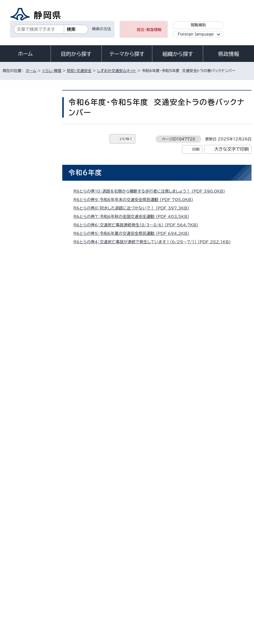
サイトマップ (48, 601)
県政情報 (228, 54)
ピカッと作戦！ (24, 250)
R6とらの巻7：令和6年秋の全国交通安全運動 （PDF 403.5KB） (133, 216)
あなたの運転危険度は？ (28, 386)
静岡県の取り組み (26, 155)
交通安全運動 (23, 143)
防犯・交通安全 (79, 71)
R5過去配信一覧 (26, 324)
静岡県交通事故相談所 (30, 168)
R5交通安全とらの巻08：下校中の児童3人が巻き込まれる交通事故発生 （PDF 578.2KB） (157, 321)
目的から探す (76, 54)
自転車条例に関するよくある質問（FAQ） (31, 297)
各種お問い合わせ (185, 565)
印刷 (196, 149)
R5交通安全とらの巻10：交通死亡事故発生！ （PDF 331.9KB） (133, 304)
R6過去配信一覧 (26, 312)
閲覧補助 (198, 25)
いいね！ (126, 139)
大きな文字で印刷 (232, 149)
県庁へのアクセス (229, 565)
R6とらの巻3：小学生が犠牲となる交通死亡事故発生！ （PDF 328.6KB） (142, 250)
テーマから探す (127, 54)
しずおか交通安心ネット (117, 71)
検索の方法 (101, 29)
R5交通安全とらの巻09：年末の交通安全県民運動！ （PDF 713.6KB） (139, 313)
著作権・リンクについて (26, 596)
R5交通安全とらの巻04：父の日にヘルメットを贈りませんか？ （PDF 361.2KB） (147, 361)
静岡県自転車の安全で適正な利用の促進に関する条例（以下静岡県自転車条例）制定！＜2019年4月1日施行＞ (30, 272)
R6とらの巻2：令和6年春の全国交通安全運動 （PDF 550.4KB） (133, 259)
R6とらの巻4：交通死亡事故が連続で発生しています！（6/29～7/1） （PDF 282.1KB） (154, 242)
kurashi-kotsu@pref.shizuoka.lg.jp (123, 476)
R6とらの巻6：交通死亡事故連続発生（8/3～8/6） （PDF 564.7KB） (138, 225)
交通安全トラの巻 (26, 371)
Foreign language (196, 34)
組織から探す (178, 54)
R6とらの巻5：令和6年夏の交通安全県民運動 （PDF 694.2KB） (133, 233)
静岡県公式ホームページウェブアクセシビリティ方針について (168, 596)
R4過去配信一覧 (26, 337)
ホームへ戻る (240, 498)
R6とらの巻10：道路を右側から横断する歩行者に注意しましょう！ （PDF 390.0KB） (151, 191)
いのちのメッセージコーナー (30, 183)
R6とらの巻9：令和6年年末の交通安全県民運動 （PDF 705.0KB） (135, 200)
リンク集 (14, 601)
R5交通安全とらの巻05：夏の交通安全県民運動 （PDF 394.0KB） (135, 352)
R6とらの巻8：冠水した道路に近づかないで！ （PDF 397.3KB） (133, 208)
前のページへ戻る (203, 498)
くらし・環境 (52, 71)
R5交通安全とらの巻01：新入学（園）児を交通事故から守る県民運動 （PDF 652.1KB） (152, 392)
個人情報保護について (81, 596)
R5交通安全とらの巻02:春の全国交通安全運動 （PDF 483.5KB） (135, 384)
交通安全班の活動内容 (30, 215)
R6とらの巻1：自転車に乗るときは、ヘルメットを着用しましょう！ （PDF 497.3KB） (150, 267)
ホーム (25, 54)
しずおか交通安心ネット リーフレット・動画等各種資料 (31, 232)
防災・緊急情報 (149, 30)
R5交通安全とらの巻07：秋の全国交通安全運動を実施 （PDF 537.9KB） (141, 330)
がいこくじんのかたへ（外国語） (29, 200)
